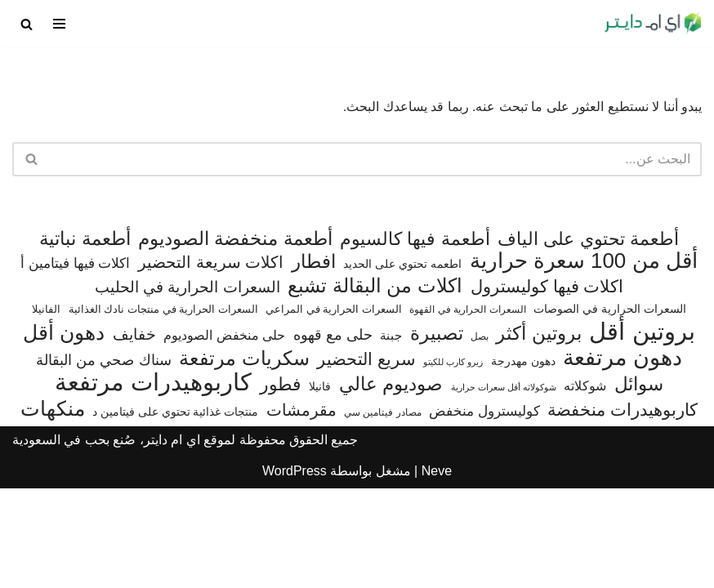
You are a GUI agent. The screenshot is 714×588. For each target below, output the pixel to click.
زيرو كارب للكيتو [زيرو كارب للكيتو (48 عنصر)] (453, 461)
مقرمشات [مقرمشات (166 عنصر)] (301, 510)
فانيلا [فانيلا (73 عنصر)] (320, 487)
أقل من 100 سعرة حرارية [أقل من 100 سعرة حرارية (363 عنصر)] (584, 362)
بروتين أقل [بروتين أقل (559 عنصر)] (642, 431)
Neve (437, 570)
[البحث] (27, 24)
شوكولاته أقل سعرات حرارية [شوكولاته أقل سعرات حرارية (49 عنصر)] (504, 488)
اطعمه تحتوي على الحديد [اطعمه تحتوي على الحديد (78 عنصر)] (402, 364)
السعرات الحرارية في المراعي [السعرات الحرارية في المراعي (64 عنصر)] (334, 410)
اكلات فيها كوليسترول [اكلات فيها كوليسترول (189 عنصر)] (547, 386)
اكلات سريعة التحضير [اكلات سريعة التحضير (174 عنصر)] (211, 363)
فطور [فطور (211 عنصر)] (281, 485)
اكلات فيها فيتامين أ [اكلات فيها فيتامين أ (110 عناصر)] (75, 364)
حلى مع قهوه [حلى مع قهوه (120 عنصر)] (333, 434)
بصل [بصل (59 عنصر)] (480, 436)
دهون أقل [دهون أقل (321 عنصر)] (64, 433)
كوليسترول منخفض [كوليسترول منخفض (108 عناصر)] (484, 511)
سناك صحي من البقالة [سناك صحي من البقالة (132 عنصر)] (103, 459)
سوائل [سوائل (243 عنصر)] (639, 485)
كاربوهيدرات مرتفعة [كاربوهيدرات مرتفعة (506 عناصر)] (153, 483)
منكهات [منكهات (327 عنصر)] (53, 509)
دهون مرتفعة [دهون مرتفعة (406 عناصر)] (622, 458)
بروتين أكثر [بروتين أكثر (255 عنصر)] (538, 433)
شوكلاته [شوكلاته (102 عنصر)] (585, 486)
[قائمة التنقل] (59, 24)
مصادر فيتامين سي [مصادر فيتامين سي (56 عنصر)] (383, 512)
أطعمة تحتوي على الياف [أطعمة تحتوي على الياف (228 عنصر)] (588, 339)
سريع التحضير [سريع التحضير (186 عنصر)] (366, 459)
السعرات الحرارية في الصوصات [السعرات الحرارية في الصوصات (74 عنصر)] (610, 409)
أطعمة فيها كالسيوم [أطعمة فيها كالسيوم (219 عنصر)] (415, 339)
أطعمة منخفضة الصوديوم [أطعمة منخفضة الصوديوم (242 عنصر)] (235, 339)
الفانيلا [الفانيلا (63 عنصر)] (46, 410)
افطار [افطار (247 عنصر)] (314, 362)
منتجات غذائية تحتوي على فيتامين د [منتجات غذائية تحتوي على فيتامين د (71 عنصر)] (175, 512)
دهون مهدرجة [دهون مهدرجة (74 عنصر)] (523, 461)
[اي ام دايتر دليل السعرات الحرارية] (653, 24)
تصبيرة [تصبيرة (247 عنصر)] (437, 433)
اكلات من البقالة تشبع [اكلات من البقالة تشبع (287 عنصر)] (375, 385)
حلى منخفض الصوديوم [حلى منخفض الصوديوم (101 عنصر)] (224, 434)
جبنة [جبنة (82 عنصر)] (391, 435)
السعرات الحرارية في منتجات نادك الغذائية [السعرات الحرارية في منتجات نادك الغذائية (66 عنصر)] (163, 410)
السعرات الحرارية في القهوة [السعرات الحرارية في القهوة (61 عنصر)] (467, 410)
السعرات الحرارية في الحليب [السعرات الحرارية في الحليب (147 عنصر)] (187, 387)
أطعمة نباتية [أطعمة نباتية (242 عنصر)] (85, 339)
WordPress (295, 570)
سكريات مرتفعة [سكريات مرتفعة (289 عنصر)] (244, 458)
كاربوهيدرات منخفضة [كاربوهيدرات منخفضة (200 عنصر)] (623, 510)
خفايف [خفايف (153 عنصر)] (134, 434)
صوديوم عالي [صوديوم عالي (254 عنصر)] (391, 485)
